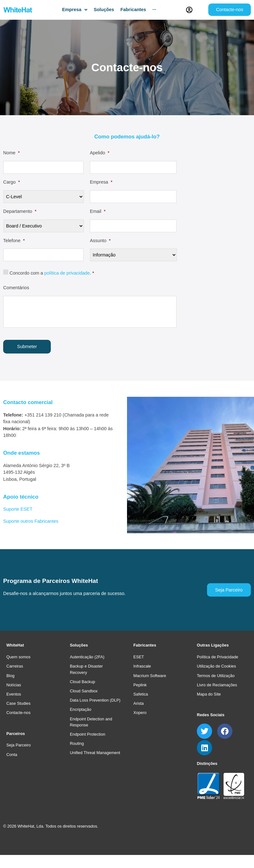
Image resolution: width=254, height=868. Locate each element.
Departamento (20, 211)
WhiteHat (15, 645)
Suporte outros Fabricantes (31, 521)
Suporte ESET (18, 509)
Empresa (101, 182)
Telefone (14, 241)
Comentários (16, 288)
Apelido (100, 153)
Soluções (79, 645)
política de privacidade (67, 273)
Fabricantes (145, 645)
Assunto (100, 241)
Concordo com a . (52, 273)
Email (98, 211)
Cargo (12, 182)
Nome (11, 153)
